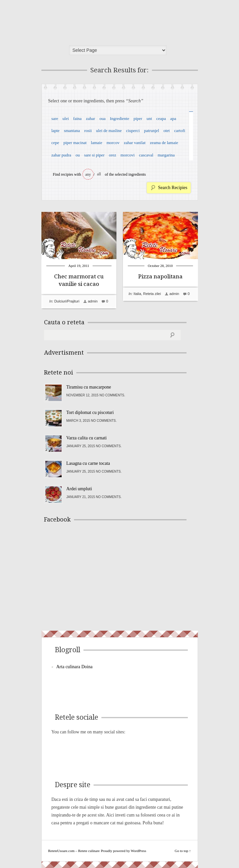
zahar (91, 118)
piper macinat (75, 143)
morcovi (128, 155)
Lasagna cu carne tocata (88, 463)
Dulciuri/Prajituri (67, 301)
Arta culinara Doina (75, 667)
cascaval (146, 155)
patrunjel (152, 131)
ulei (66, 118)
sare (55, 118)
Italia (137, 294)
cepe (55, 143)
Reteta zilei (152, 294)
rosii (88, 131)
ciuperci (133, 131)
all (99, 174)
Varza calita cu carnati (86, 438)
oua (103, 118)
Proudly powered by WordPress (123, 851)
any (88, 174)
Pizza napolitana (160, 276)
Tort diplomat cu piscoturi (90, 412)
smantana (72, 131)
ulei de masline (109, 131)
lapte (55, 131)
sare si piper (94, 155)
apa (173, 118)
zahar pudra (61, 155)
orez (112, 155)
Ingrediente (119, 118)
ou (78, 155)
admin (93, 301)
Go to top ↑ (183, 851)
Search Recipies (173, 188)
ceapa (161, 118)
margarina (166, 155)
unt (149, 118)
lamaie (97, 143)
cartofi (180, 131)
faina (77, 118)
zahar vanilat (135, 143)
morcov (113, 143)
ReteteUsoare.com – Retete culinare (92, 21)
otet (167, 131)
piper (138, 118)
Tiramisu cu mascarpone (89, 387)
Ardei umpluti (79, 489)
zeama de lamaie (164, 143)
